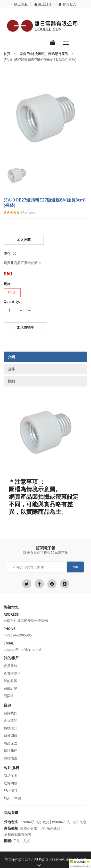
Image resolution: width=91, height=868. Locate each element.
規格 (11, 369)
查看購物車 (12, 673)
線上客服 (21, 4)
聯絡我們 (10, 751)
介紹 (11, 357)
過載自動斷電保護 (18, 835)
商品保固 (10, 743)
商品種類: (11, 828)
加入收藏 (24, 240)
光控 (26, 841)
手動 (17, 841)
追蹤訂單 (10, 688)
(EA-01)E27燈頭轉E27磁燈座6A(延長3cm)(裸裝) (40, 60)
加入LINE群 (12, 798)
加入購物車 (25, 327)
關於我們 (10, 713)
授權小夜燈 (29, 828)
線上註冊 (43, 4)
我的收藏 (10, 681)
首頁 (8, 54)
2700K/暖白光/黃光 (35, 822)
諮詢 (11, 381)
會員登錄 (10, 666)
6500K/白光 (61, 822)
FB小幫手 (11, 791)
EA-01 (12, 293)
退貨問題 (10, 735)
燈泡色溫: (11, 822)
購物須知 (10, 728)
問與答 (9, 696)
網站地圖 (10, 758)
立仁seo (48, 865)
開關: (8, 841)
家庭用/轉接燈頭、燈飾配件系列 (45, 54)
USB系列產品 (50, 828)
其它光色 (80, 822)
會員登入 (67, 4)
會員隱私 (10, 720)
